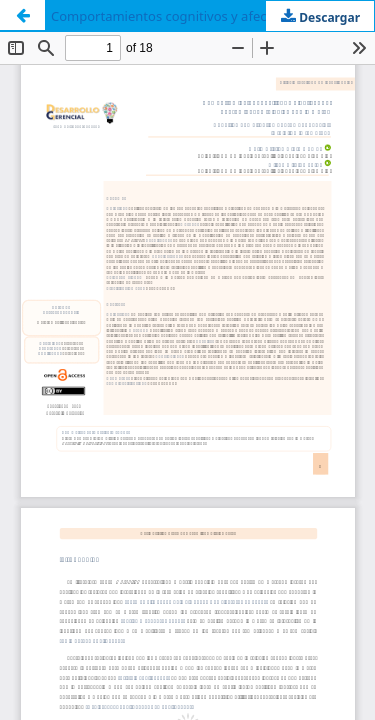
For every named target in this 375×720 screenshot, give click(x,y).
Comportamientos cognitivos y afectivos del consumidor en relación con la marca (212, 16)
